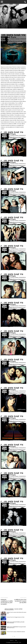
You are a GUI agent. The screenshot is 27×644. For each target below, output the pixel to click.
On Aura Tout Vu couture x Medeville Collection (16, 632)
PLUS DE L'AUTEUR (18, 609)
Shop (16, 640)
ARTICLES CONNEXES (9, 609)
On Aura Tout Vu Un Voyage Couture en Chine (16, 617)
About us (12, 640)
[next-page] (14, 637)
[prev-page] (13, 637)
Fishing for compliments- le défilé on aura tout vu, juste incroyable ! (7, 602)
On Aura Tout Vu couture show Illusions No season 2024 (17, 613)
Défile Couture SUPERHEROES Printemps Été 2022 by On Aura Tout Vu (16, 627)
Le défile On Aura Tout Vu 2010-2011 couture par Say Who (20, 601)
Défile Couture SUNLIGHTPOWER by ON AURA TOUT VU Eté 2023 (16, 622)
